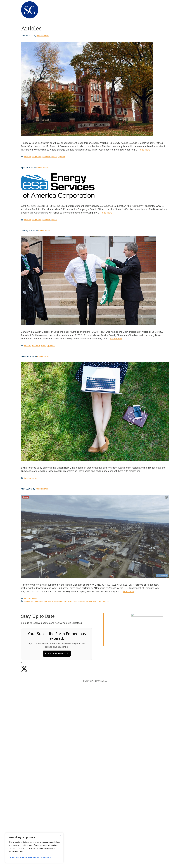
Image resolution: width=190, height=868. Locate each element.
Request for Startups (140, 10)
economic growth (43, 601)
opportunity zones (77, 601)
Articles (27, 157)
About (118, 10)
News (163, 10)
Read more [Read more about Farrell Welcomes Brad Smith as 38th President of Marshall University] (116, 339)
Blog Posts (37, 157)
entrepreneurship (60, 601)
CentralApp (29, 601)
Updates (61, 157)
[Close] (61, 835)
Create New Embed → (57, 654)
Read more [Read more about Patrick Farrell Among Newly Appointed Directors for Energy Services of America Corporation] (106, 213)
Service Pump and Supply (97, 601)
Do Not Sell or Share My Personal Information (30, 858)
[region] (34, 848)
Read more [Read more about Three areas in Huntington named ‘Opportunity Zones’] (128, 591)
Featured (46, 157)
